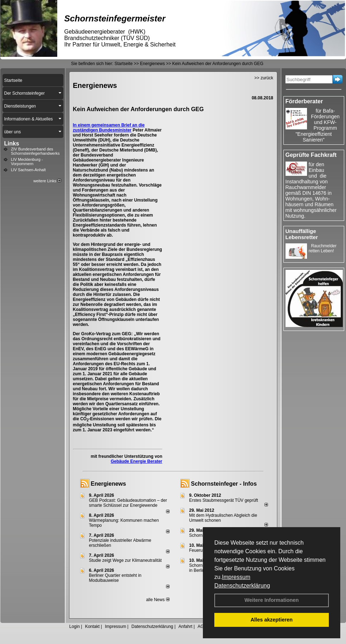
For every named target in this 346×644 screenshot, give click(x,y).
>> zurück (264, 78)
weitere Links (47, 181)
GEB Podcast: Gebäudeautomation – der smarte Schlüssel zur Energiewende (128, 503)
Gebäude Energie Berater (136, 461)
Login (75, 626)
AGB (202, 626)
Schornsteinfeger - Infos (224, 484)
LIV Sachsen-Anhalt (28, 170)
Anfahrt (186, 626)
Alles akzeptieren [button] (272, 620)
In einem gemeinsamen (97, 125)
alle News (158, 600)
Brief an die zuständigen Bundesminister (109, 128)
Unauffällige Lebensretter (302, 234)
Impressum (236, 577)
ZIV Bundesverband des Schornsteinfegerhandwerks (35, 151)
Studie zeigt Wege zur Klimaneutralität (125, 560)
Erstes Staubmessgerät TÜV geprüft (224, 500)
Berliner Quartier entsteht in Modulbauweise (115, 578)
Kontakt (92, 626)
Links (12, 143)
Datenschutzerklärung (242, 586)
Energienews (109, 484)
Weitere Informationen (272, 600)
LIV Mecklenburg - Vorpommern (27, 162)
